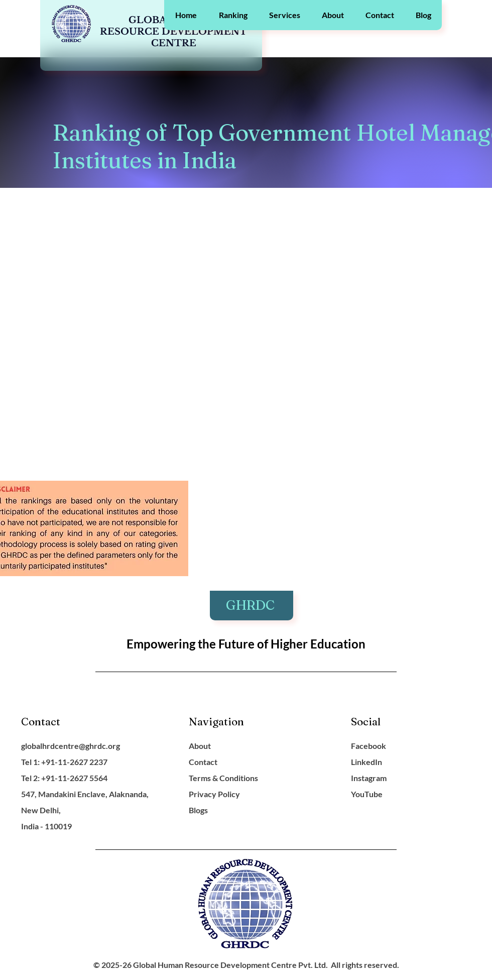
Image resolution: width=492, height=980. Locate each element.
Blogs (198, 810)
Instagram (369, 778)
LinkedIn (366, 762)
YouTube (367, 794)
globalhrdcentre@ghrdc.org (71, 746)
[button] (233, 15)
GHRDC (252, 605)
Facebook (368, 746)
